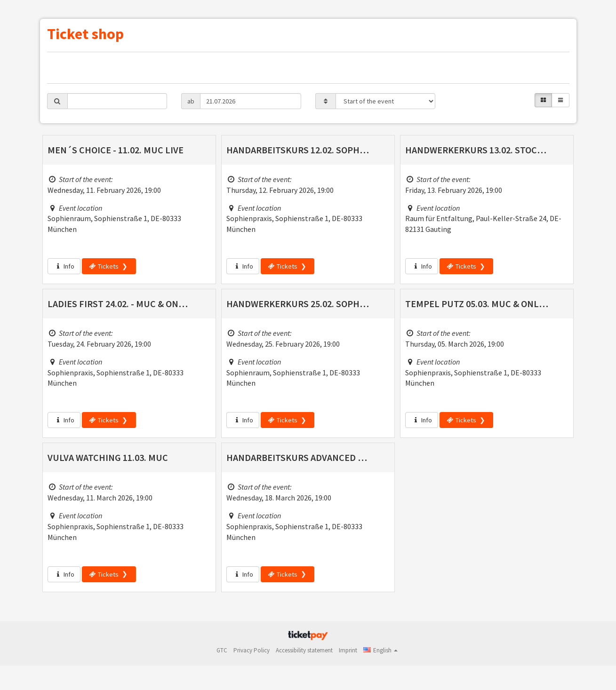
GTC (222, 650)
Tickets (104, 266)
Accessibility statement (304, 650)
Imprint (348, 650)
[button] (380, 650)
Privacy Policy (252, 650)
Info (64, 266)
